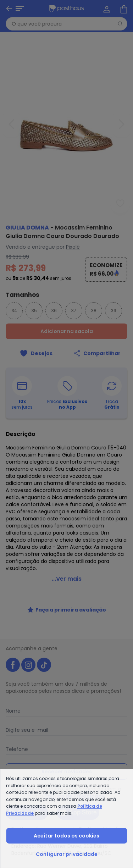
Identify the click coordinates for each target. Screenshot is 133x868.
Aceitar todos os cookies (66, 836)
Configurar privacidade (67, 854)
